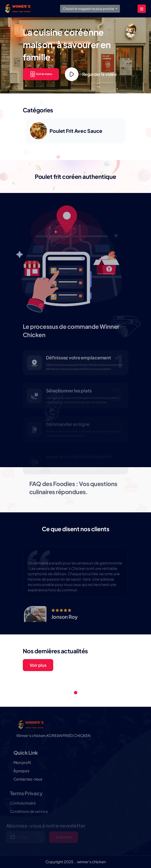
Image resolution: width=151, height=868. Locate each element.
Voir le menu (41, 74)
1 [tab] (76, 693)
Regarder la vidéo (91, 74)
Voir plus (38, 665)
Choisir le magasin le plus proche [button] (89, 9)
